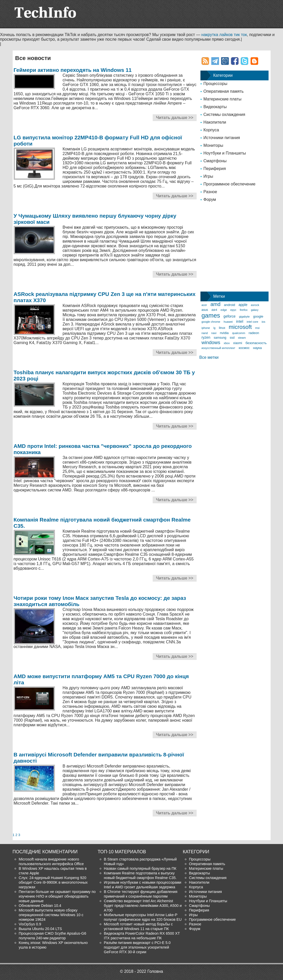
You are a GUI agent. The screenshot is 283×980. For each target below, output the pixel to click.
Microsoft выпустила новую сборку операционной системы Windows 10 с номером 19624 (51, 915)
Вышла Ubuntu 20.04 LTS (41, 929)
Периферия (215, 169)
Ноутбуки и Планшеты (225, 153)
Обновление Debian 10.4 (40, 906)
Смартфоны (215, 161)
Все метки (209, 357)
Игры (208, 176)
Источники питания (222, 138)
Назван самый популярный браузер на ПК (140, 868)
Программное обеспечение (230, 184)
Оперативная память (224, 91)
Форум (210, 199)
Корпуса (211, 130)
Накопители (215, 122)
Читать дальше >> (175, 118)
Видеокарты (215, 107)
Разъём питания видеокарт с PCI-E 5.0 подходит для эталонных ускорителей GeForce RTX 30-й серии (137, 947)
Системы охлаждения (224, 114)
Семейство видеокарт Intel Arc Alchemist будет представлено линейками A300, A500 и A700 (143, 906)
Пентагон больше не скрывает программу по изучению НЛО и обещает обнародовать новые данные (57, 896)
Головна (155, 971)
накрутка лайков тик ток (224, 35)
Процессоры (216, 84)
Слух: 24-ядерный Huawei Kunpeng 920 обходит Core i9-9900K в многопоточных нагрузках (53, 882)
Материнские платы (223, 99)
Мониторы (213, 145)
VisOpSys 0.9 (30, 924)
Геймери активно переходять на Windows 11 (73, 70)
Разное (210, 192)
